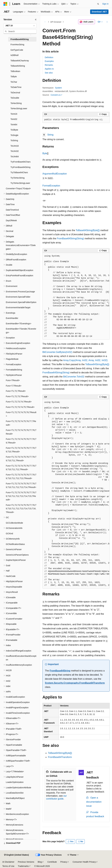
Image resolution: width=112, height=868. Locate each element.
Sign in (105, 4)
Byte (45, 153)
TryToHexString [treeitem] (17, 178)
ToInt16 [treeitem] (14, 114)
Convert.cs (55, 95)
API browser (56, 22)
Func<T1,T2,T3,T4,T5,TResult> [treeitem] (20, 407)
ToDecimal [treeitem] (15, 93)
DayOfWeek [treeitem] (11, 220)
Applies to (49, 69)
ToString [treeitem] (14, 140)
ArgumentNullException (55, 174)
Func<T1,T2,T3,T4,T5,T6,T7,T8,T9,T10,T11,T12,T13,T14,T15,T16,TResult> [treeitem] (21, 509)
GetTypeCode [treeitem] (17, 50)
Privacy (64, 862)
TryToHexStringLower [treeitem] (20, 183)
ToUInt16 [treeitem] (15, 146)
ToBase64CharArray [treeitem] (20, 61)
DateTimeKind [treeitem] (12, 210)
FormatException (51, 186)
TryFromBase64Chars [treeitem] (20, 162)
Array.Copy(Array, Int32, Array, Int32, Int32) (85, 360)
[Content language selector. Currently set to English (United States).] (16, 855)
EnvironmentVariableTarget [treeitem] (18, 307)
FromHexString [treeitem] (17, 45)
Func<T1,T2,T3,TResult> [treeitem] (17, 396)
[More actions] (107, 22)
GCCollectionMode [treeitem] (14, 523)
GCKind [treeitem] (9, 534)
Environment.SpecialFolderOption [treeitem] (21, 302)
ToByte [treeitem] (14, 77)
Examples (49, 61)
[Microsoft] (5, 4)
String (50, 135)
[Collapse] (36, 20)
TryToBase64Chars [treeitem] (19, 172)
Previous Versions (26, 862)
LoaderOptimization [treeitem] (15, 782)
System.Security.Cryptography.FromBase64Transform (75, 683)
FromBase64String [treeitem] (20, 39)
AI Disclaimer (8, 862)
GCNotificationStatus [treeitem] (15, 544)
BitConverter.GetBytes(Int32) (57, 352)
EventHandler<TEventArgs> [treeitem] (19, 324)
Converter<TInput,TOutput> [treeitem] (18, 188)
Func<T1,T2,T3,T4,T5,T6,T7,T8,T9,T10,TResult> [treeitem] (21, 450)
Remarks (49, 65)
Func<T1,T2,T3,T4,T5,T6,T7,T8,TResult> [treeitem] (21, 432)
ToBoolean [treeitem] (15, 71)
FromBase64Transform (60, 757)
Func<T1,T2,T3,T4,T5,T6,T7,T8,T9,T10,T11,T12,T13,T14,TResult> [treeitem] (21, 485)
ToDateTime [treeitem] (16, 87)
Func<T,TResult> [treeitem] (14, 386)
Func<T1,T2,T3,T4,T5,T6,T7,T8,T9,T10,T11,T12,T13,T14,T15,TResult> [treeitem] (21, 496)
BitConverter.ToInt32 (74, 377)
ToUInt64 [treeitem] (15, 157)
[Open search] (98, 4)
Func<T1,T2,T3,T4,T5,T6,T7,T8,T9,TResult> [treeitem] (21, 441)
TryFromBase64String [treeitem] (20, 167)
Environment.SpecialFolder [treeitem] (18, 297)
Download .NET (99, 12)
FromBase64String (60, 671)
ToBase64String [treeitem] (18, 66)
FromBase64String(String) (70, 238)
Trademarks (23, 866)
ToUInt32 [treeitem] (15, 151)
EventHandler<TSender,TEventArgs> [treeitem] (21, 331)
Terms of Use (8, 866)
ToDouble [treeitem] (15, 98)
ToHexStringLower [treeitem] (19, 108)
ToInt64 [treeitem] (14, 125)
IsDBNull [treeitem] (14, 55)
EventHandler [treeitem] (12, 318)
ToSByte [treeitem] (14, 130)
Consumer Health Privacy (84, 862)
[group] (76, 296)
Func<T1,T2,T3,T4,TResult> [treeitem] (19, 402)
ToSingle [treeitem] (14, 135)
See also (49, 73)
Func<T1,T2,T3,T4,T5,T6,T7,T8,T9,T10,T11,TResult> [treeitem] (21, 459)
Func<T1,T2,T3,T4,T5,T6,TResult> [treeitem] (21, 414)
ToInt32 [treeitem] (14, 119)
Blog (40, 862)
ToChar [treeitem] (14, 82)
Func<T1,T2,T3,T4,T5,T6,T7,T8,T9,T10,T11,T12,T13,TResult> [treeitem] (21, 476)
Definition (49, 57)
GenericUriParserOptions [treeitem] (17, 555)
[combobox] (20, 26)
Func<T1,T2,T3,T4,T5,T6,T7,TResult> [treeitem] (21, 423)
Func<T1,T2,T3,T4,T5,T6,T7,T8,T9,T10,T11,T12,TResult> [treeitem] (21, 468)
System (59, 88)
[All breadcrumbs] (45, 22)
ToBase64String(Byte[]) (88, 230)
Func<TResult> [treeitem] (13, 380)
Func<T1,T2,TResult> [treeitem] (16, 391)
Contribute (52, 862)
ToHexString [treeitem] (16, 103)
